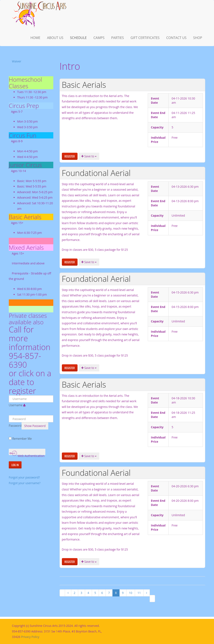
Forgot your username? (25, 483)
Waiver (17, 61)
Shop (198, 38)
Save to (89, 156)
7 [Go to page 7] (109, 593)
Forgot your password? (24, 477)
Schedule (78, 38)
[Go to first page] (62, 593)
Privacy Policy (30, 637)
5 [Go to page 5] (95, 593)
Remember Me (22, 439)
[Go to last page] (152, 599)
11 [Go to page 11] (139, 593)
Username (16, 405)
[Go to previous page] (68, 593)
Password (15, 426)
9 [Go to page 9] (123, 593)
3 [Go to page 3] (82, 593)
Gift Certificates (145, 38)
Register (70, 156)
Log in (15, 465)
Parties (118, 38)
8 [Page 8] (116, 593)
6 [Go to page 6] (102, 593)
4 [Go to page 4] (88, 593)
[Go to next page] (147, 593)
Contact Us (176, 38)
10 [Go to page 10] (131, 593)
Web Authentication (27, 452)
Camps (99, 38)
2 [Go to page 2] (75, 593)
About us (55, 38)
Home (35, 38)
